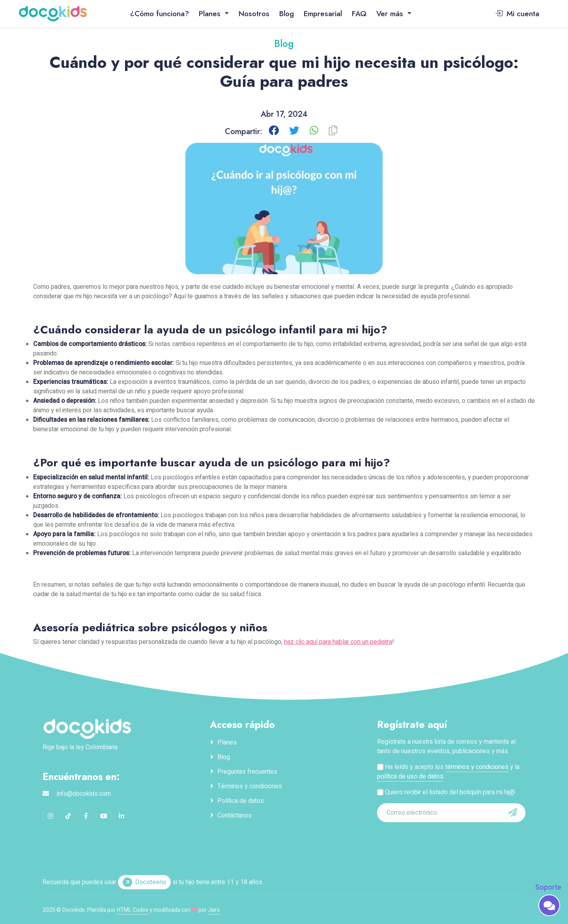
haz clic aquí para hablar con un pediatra (338, 642)
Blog (287, 13)
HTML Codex (133, 910)
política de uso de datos (410, 776)
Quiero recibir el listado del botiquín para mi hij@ (446, 792)
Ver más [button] (391, 13)
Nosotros (254, 13)
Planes (227, 743)
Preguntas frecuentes (247, 772)
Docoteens (144, 882)
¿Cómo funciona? (160, 13)
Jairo (214, 910)
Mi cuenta (517, 13)
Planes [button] (211, 13)
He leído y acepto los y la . (448, 772)
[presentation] (431, 838)
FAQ (359, 13)
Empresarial (323, 13)
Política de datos (241, 801)
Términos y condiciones (250, 786)
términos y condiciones (477, 767)
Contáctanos (234, 816)
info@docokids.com (84, 794)
